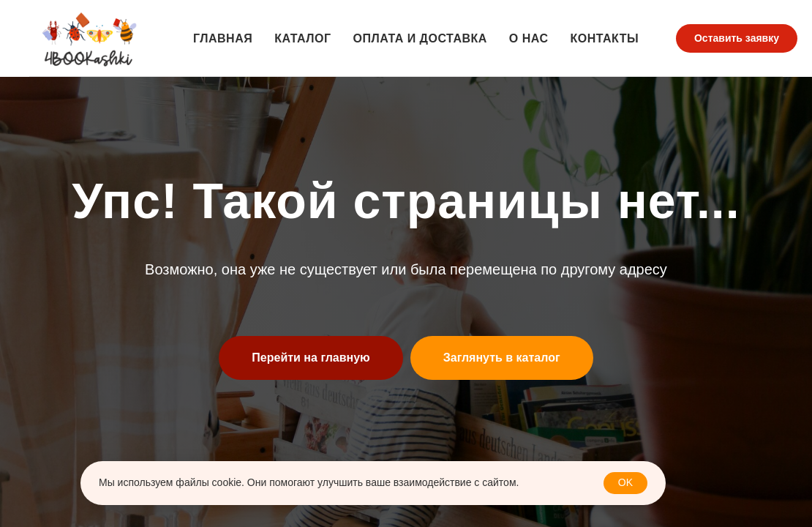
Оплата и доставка (420, 38)
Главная (223, 38)
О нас (529, 38)
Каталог (302, 38)
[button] (737, 39)
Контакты (604, 38)
